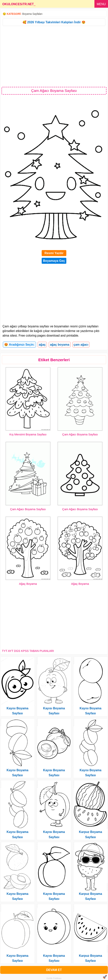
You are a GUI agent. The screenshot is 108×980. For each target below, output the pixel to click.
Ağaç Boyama (28, 584)
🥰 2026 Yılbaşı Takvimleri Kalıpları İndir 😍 (54, 22)
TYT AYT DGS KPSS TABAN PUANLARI (28, 651)
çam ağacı (81, 345)
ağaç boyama (60, 345)
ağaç (42, 345)
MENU (101, 4)
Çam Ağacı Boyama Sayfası (80, 434)
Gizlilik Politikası (54, 978)
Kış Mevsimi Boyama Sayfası (28, 434)
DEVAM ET (54, 970)
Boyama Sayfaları (32, 14)
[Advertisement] (54, 56)
